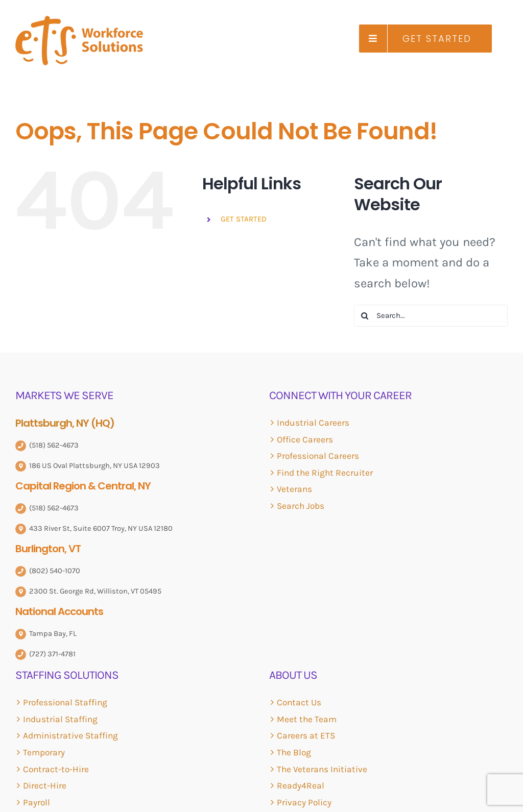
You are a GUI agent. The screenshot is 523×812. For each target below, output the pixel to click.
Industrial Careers (313, 423)
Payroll (37, 802)
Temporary (44, 752)
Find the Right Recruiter (325, 473)
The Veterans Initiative (322, 769)
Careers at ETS (306, 735)
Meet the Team (307, 719)
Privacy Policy (304, 802)
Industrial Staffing (60, 719)
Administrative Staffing (70, 735)
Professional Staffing (65, 702)
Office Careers (305, 439)
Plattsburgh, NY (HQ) (65, 423)
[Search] (365, 316)
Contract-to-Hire (56, 769)
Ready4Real (301, 785)
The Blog (294, 752)
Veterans (294, 489)
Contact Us (299, 702)
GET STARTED (244, 219)
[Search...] (431, 316)
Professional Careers (318, 456)
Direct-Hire (45, 785)
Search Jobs (301, 506)
